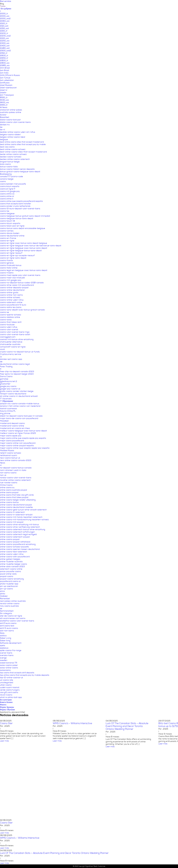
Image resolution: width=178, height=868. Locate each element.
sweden (4, 660)
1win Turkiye (5, 78)
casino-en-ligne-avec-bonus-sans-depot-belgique (24, 243)
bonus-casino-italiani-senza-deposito (17, 169)
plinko (3, 594)
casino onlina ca (7, 194)
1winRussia (5, 83)
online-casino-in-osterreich (12, 512)
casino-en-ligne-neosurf (11, 253)
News (3, 463)
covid (2, 349)
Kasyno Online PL (8, 411)
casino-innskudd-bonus (11, 265)
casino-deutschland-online (12, 236)
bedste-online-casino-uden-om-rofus (18, 132)
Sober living (5, 641)
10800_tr (4, 60)
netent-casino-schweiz (11, 453)
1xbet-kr (4, 90)
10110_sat (4, 26)
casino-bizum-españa (10, 223)
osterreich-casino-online (11, 569)
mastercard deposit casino (12, 423)
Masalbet (4, 421)
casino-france (6, 260)
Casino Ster (6, 823)
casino (3, 181)
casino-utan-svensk (9, 330)
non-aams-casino (8, 473)
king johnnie (5, 413)
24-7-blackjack (7, 95)
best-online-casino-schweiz (13, 149)
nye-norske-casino (9, 483)
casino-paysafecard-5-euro (13, 305)
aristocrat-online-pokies (11, 110)
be (1, 127)
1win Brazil (5, 70)
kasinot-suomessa (8, 409)
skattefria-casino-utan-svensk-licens (17, 621)
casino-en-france (8, 238)
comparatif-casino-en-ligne (13, 347)
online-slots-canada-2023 (12, 566)
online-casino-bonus (9, 502)
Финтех (3, 705)
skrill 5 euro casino (8, 623)
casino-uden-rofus (9, 327)
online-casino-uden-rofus (12, 554)
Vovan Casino (6, 695)
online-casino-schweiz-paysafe (14, 547)
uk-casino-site (7, 680)
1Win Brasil (5, 68)
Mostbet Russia (7, 450)
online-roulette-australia (11, 562)
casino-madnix (7, 273)
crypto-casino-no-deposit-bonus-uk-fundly (20, 352)
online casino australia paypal (13, 490)
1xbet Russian (6, 85)
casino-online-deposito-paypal (14, 288)
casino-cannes (7, 231)
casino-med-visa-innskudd (12, 278)
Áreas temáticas (115, 4)
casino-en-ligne (7, 241)
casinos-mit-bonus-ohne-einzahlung (17, 339)
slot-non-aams (7, 631)
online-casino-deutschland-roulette (16, 507)
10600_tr (4, 56)
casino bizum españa (10, 186)
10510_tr (4, 53)
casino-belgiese (7, 214)
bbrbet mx (5, 125)
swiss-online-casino (9, 668)
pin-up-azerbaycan (9, 586)
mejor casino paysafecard (12, 441)
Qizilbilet (4, 596)
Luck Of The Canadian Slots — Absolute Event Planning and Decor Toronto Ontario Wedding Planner (127, 726)
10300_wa (5, 43)
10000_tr (4, 14)
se (1, 608)
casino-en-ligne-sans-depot (13, 258)
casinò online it (7, 199)
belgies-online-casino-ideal (13, 137)
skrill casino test (7, 626)
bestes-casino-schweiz (11, 157)
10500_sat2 (5, 51)
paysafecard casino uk (10, 581)
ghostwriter (5, 384)
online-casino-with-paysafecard (15, 557)
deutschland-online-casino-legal (15, 364)
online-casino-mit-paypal (12, 522)
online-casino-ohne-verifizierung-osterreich (20, 527)
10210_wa (4, 38)
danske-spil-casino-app (11, 359)
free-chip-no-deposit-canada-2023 (17, 371)
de (1, 362)
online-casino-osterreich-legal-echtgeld (18, 534)
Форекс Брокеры (7, 707)
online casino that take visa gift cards (17, 495)
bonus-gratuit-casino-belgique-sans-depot (20, 172)
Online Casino (6, 485)
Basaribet (5, 117)
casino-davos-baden (10, 233)
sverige (3, 658)
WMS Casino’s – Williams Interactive (72, 723)
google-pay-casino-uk (10, 389)
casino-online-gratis (9, 293)
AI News (4, 107)
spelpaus (4, 648)
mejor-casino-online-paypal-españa (17, 446)
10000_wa (5, 16)
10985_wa (5, 65)
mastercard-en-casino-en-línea (15, 428)
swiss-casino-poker (9, 665)
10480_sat (5, 48)
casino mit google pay (10, 191)
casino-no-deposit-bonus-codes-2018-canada (22, 283)
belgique (4, 139)
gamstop (4, 379)
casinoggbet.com (8, 337)
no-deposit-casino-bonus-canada (16, 468)
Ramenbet (5, 599)
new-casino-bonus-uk (10, 458)
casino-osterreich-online (11, 302)
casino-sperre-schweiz (11, 315)
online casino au (7, 488)
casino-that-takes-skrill (11, 322)
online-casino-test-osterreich (14, 552)
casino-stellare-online (10, 317)
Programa (143, 4)
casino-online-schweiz (10, 297)
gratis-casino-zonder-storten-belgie (17, 391)
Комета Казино (6, 702)
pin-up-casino (6, 589)
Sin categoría (6, 613)
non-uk (3, 475)
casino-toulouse (7, 325)
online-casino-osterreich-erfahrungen (17, 532)
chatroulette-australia (10, 344)
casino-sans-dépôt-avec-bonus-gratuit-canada (22, 310)
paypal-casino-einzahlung (12, 579)
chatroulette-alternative (11, 342)
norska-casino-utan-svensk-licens (16, 478)
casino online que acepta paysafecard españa (21, 201)
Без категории (6, 700)
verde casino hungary (10, 690)
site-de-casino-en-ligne (11, 616)
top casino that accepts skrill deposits (17, 673)
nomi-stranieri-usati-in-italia (13, 470)
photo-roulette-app (9, 584)
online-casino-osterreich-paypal (15, 537)
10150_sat (4, 28)
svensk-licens (6, 653)
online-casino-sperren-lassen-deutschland (20, 549)
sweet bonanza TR (9, 663)
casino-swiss (6, 320)
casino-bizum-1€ (7, 221)
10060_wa (5, 21)
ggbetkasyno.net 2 (9, 381)
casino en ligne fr (8, 189)
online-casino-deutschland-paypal (16, 505)
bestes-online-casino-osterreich (15, 159)
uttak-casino (6, 685)
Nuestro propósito (95, 4)
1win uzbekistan (7, 80)
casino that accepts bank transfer (16, 204)
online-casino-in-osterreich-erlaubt (16, 515)
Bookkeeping (6, 174)
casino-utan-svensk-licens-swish (15, 334)
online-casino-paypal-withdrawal (15, 542)
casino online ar (7, 196)
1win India (4, 73)
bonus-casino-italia (9, 167)
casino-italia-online (9, 268)
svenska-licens (7, 655)
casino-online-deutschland (12, 290)
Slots (2, 633)
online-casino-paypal (10, 539)
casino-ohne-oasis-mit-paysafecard (17, 285)
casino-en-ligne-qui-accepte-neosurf (17, 255)
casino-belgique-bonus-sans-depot (17, 218)
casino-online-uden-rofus (12, 300)
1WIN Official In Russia (10, 75)
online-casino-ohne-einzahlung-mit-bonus (19, 525)
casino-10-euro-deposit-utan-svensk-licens (20, 209)
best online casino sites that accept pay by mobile (23, 144)
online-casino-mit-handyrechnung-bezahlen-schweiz (24, 520)
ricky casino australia (9, 606)
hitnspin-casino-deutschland (13, 394)
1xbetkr (3, 93)
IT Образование (7, 401)
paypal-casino (7, 576)
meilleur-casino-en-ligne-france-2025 (18, 433)
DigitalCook (89, 866)
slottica (3, 636)
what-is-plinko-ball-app (11, 697)
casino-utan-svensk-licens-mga (15, 332)
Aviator (3, 115)
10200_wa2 (5, 36)
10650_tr (4, 58)
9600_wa (4, 102)
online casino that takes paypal (14, 497)
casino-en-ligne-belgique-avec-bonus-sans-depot (24, 248)
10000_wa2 (5, 19)
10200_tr (4, 33)
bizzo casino (5, 164)
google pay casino (8, 386)
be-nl (2, 130)
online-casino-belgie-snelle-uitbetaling (18, 500)
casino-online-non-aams (11, 295)
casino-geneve (7, 263)
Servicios (131, 4)
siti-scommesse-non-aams (13, 618)
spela (3, 645)
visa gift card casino (9, 692)
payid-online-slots (8, 574)
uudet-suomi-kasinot (10, 687)
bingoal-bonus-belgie (10, 162)
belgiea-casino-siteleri (10, 135)
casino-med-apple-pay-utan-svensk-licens (20, 275)
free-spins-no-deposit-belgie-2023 (17, 374)
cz (1, 357)
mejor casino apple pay (11, 436)
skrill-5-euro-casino (9, 628)
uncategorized (7, 683)
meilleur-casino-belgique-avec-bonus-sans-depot (23, 431)
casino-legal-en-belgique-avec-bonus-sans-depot (24, 270)
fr (1, 369)
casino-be (5, 211)
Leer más (57, 741)
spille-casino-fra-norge (11, 650)
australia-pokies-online (11, 112)
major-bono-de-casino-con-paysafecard (19, 418)
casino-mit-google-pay (11, 280)
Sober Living (6, 638)
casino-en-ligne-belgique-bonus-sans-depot (21, 251)
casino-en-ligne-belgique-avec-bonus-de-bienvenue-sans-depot (31, 246)
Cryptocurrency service (11, 354)
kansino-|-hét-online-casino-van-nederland (20, 406)
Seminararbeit (7, 611)
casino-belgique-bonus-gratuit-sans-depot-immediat (25, 216)
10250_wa (5, 41)
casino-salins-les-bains (11, 307)
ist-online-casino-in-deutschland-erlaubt (19, 396)
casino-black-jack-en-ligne (12, 226)
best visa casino (7, 147)
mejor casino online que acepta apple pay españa (23, 438)
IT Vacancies (6, 399)
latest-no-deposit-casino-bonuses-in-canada (21, 416)
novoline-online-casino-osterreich (15, 480)
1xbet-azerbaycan (8, 88)
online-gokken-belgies (10, 559)
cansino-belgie (7, 179)
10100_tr (4, 23)
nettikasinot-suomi (9, 455)
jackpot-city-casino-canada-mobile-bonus (20, 404)
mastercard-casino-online (12, 426)
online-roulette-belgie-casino (13, 564)
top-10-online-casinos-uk (11, 678)
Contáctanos (158, 4)
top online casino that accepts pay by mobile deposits (25, 675)
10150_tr (4, 31)
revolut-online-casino (10, 604)
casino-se (5, 312)
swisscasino (5, 670)
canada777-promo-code (11, 176)
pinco (2, 591)
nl (1, 465)
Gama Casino (6, 376)
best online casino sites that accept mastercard (22, 142)
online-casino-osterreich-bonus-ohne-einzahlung (23, 529)
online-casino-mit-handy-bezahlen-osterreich (21, 517)
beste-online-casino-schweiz (13, 154)
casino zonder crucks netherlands (15, 206)
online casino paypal (9, 492)
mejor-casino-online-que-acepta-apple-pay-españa (25, 448)
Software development (11, 643)
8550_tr (4, 98)
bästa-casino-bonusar (10, 120)
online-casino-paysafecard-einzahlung (18, 544)
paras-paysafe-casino (10, 571)
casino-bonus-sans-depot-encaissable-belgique (23, 228)
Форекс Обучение (7, 710)
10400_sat (5, 46)
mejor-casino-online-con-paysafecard (18, 443)
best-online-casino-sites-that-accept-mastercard (23, 152)
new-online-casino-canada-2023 (16, 460)
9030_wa (4, 100)
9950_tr (4, 105)
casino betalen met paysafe (13, 184)
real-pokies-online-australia (13, 601)
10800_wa (5, 63)
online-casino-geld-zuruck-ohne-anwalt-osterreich (23, 510)
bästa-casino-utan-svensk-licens (15, 122)
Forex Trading (6, 367)
